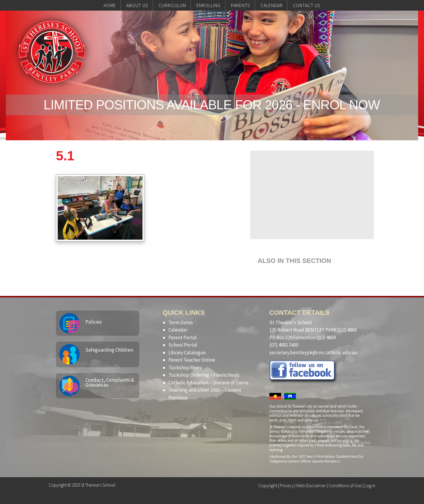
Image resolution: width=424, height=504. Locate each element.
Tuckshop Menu (185, 368)
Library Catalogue (187, 353)
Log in (370, 485)
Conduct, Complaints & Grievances (110, 382)
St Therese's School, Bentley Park (52, 52)
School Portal (183, 345)
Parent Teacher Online (192, 360)
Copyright (268, 485)
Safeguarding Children (109, 350)
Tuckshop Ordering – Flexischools (204, 375)
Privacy (287, 485)
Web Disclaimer (311, 485)
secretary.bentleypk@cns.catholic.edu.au (313, 353)
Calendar (178, 330)
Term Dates (181, 322)
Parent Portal (183, 337)
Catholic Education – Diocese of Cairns (208, 383)
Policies (94, 322)
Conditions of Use (345, 485)
